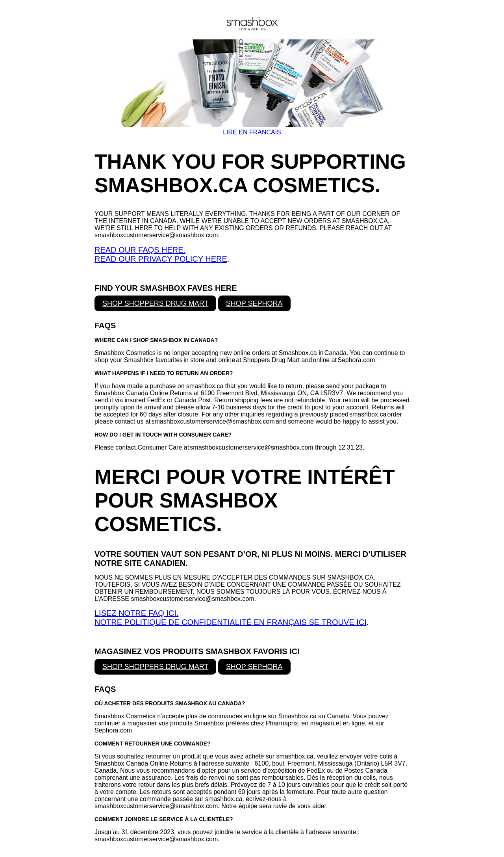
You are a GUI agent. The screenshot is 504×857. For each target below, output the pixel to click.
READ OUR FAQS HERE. (140, 250)
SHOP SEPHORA (254, 303)
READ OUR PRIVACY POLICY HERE (161, 259)
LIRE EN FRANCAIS (252, 132)
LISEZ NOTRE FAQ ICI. (136, 613)
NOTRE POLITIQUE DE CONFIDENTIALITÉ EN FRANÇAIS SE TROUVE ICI (231, 622)
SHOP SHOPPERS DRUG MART (155, 303)
